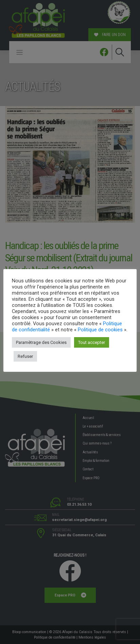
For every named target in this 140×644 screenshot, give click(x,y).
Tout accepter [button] (92, 342)
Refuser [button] (25, 356)
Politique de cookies (100, 330)
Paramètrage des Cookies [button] (41, 342)
